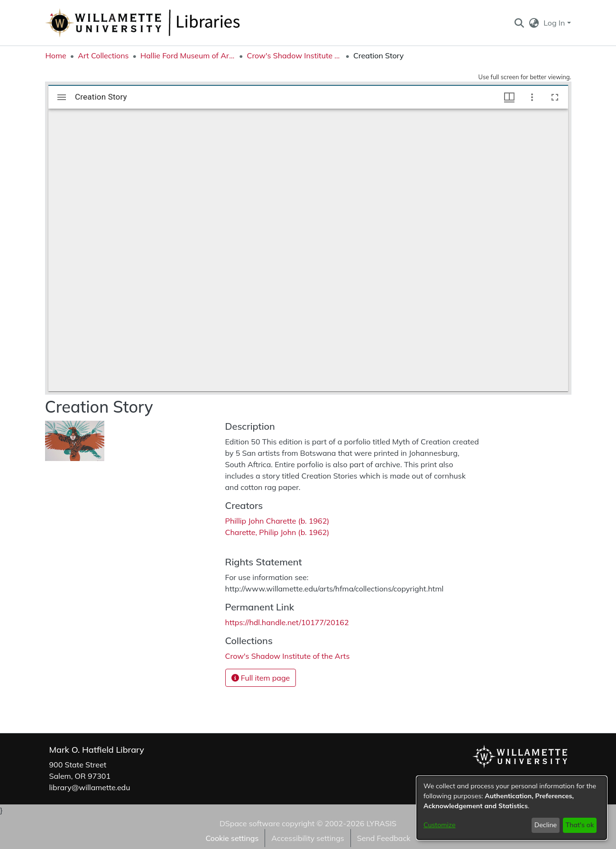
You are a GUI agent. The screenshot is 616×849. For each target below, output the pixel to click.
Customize (440, 825)
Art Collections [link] (103, 55)
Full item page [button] (261, 678)
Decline (546, 825)
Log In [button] (555, 23)
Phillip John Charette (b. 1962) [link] (278, 521)
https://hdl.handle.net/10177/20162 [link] (287, 622)
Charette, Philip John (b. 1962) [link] (277, 532)
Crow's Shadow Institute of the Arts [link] (294, 55)
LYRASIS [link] (382, 823)
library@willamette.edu (90, 787)
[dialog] (512, 808)
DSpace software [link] (250, 823)
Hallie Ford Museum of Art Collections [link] (188, 55)
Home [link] (56, 55)
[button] (519, 23)
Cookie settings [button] (232, 838)
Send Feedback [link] (384, 838)
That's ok (579, 825)
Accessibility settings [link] (308, 838)
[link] (288, 656)
